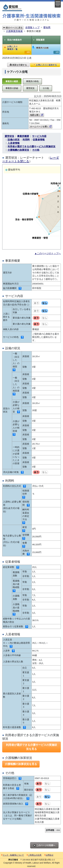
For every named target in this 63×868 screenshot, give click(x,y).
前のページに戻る (13, 28)
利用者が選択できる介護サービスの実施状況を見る (31, 747)
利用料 (26, 140)
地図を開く (37, 115)
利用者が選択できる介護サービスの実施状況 (31, 146)
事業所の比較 (46, 50)
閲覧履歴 (39, 40)
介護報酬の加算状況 (18, 150)
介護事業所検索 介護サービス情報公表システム (31, 17)
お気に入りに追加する (45, 65)
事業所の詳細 (12, 88)
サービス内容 (39, 136)
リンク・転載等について (13, 855)
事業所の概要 (12, 81)
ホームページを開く (41, 127)
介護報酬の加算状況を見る (21, 764)
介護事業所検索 (14, 31)
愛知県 (47, 27)
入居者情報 (14, 143)
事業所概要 (23, 136)
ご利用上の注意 (34, 855)
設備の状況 (14, 140)
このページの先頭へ (44, 845)
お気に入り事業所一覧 (17, 50)
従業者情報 (39, 140)
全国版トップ (32, 27)
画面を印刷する (18, 65)
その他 (46, 88)
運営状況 (30, 88)
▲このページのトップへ (48, 253)
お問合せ (49, 855)
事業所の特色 (32, 81)
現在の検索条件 (13, 40)
